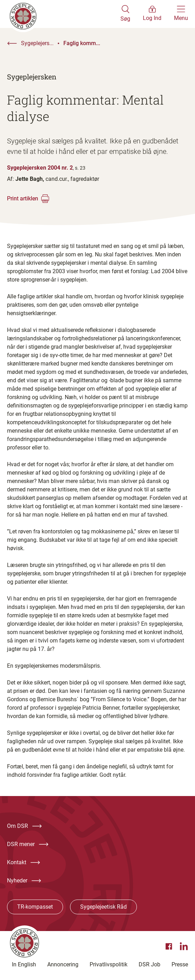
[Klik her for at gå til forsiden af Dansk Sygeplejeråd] (64, 14)
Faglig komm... (82, 43)
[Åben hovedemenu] (181, 14)
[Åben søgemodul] (125, 14)
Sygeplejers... (37, 43)
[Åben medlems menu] (152, 14)
